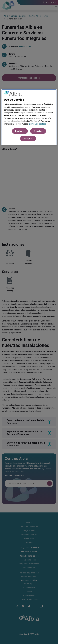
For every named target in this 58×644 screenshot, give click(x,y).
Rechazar (20, 131)
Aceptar (38, 131)
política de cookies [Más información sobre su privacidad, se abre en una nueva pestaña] (38, 124)
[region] (29, 117)
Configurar (28, 138)
